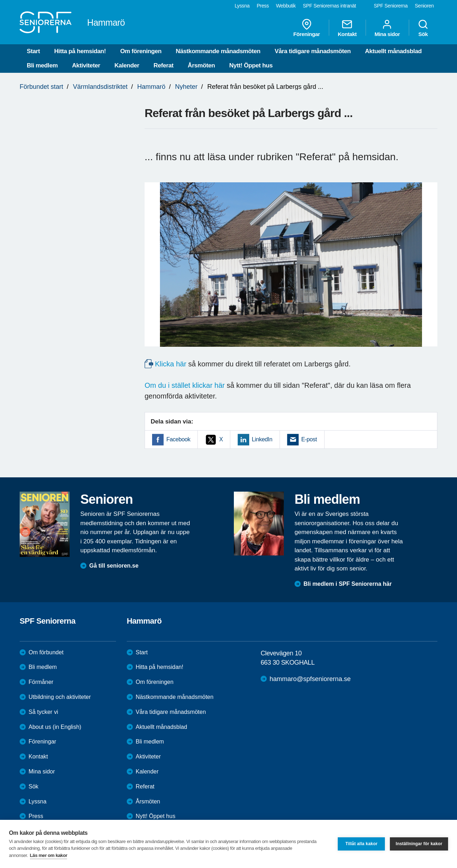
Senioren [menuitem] (424, 6)
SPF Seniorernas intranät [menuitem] (329, 6)
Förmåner (41, 682)
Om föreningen (141, 51)
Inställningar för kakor (419, 844)
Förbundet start (41, 87)
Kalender (127, 65)
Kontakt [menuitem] (347, 28)
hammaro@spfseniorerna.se (310, 679)
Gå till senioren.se (114, 566)
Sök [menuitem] (423, 28)
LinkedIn (262, 439)
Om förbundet (46, 652)
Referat (164, 65)
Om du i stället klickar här (185, 385)
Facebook (178, 439)
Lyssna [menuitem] (242, 6)
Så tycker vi (43, 712)
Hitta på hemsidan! (80, 51)
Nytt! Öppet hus (251, 65)
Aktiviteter (86, 65)
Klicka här (171, 364)
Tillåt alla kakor (361, 844)
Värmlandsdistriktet (100, 87)
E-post (309, 439)
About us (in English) (55, 727)
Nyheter (186, 87)
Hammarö (151, 87)
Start (33, 51)
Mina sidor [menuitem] (387, 28)
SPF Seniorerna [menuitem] (391, 6)
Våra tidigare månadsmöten (313, 51)
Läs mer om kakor (49, 855)
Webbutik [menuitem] (286, 6)
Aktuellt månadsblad (393, 51)
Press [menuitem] (263, 6)
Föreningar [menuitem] (307, 28)
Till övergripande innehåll (0, 0)
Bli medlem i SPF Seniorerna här (348, 584)
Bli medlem (42, 65)
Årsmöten (201, 65)
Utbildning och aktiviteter (60, 697)
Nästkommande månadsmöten (218, 51)
